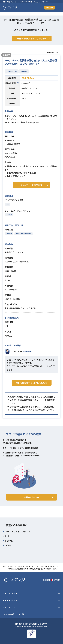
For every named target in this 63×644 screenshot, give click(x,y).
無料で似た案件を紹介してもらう (31, 383)
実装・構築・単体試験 (24, 234)
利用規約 (19, 624)
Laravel (9, 215)
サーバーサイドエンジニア (31, 93)
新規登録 (50, 7)
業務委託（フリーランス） (31, 88)
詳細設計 (9, 234)
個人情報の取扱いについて (36, 624)
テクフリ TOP (8, 566)
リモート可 (24, 71)
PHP (7, 204)
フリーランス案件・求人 (26, 566)
